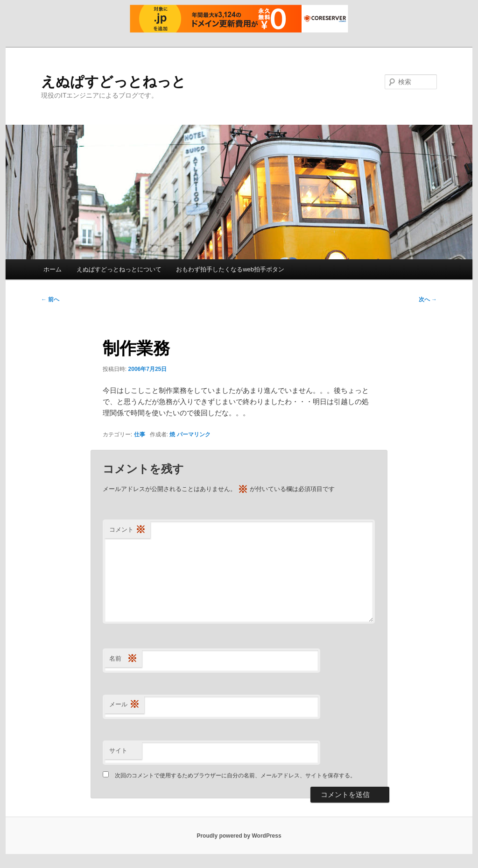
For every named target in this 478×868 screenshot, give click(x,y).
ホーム (53, 269)
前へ (50, 299)
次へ (428, 299)
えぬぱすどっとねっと (113, 82)
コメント (127, 530)
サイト (118, 751)
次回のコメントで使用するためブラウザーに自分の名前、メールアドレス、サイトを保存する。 (235, 776)
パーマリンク (194, 434)
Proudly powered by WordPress (239, 836)
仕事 (140, 434)
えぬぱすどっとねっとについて (119, 269)
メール (124, 705)
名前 (123, 659)
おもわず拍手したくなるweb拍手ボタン (230, 269)
